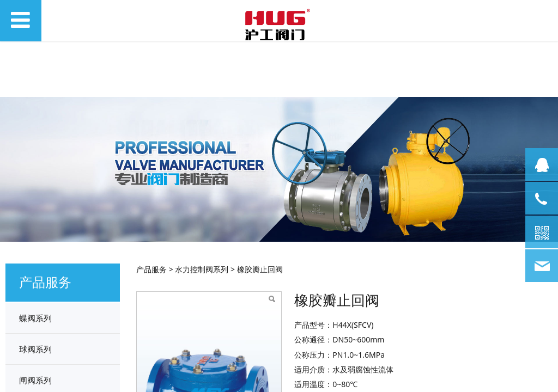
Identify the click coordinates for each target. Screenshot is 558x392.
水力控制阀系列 (202, 269)
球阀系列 (35, 349)
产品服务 (151, 269)
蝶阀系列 (35, 318)
